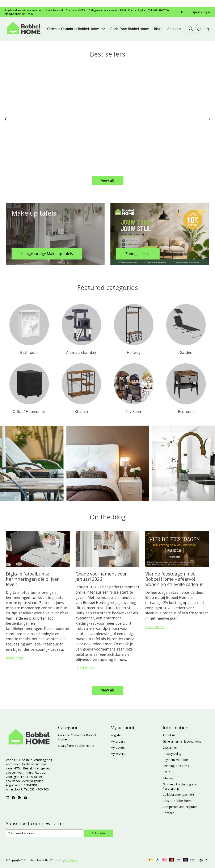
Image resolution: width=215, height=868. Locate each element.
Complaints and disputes (180, 807)
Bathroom (29, 352)
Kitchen (81, 411)
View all (108, 180)
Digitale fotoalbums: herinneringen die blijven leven (33, 579)
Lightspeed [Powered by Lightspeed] (72, 860)
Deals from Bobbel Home (130, 29)
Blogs (158, 29)
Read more (15, 658)
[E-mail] (45, 833)
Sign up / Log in (201, 12)
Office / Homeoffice (29, 411)
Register (116, 735)
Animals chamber (81, 352)
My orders (118, 741)
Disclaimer (170, 747)
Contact (168, 813)
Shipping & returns (176, 766)
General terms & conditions (182, 741)
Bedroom (186, 411)
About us (174, 29)
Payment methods (176, 760)
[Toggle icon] (191, 29)
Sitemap (168, 778)
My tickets (118, 747)
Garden (186, 352)
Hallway (134, 352)
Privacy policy (172, 753)
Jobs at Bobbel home (178, 801)
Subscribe (99, 833)
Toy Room (134, 411)
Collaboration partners (179, 794)
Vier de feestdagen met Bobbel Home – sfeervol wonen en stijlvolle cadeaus (174, 579)
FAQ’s (167, 772)
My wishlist (118, 753)
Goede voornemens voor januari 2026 (101, 576)
